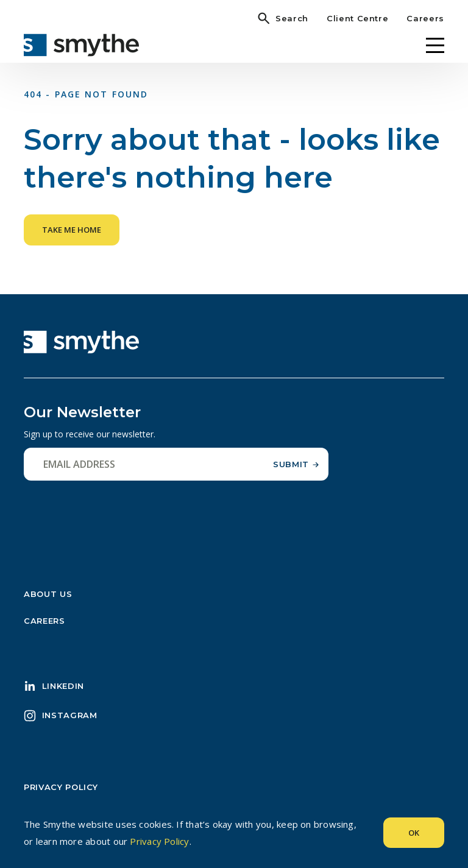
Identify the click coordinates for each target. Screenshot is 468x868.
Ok (414, 833)
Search (292, 18)
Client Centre (357, 18)
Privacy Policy (61, 787)
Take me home (72, 230)
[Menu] (435, 45)
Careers (425, 18)
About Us (48, 594)
